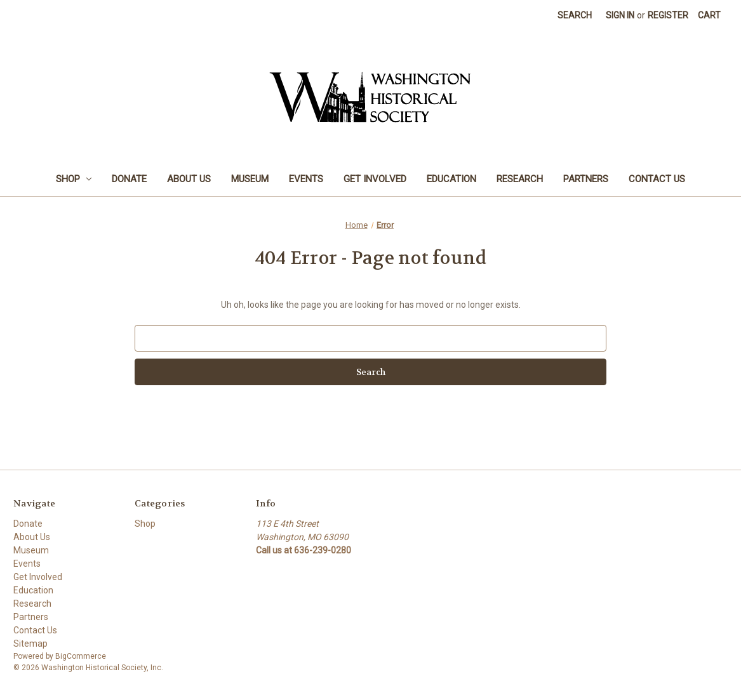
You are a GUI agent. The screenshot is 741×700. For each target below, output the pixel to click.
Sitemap (30, 644)
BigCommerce (81, 656)
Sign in (620, 15)
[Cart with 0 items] (709, 16)
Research (520, 179)
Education (451, 179)
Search (575, 15)
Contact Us (657, 179)
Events (306, 179)
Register (668, 15)
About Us (189, 179)
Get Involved (375, 179)
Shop (74, 179)
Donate (129, 179)
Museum (250, 179)
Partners (586, 179)
